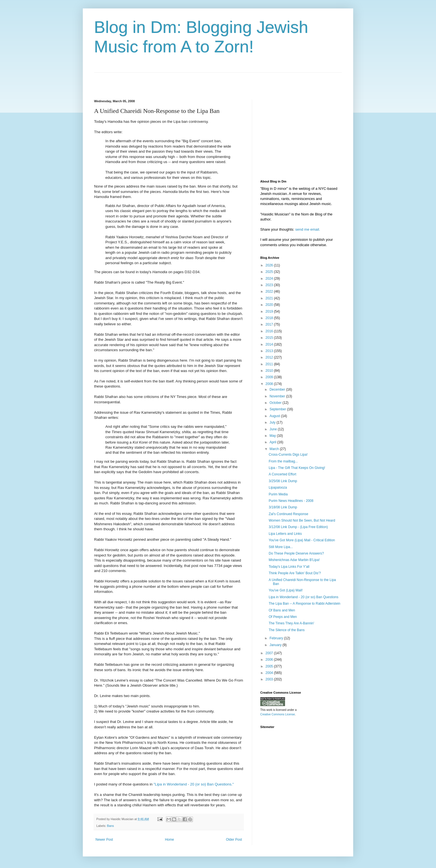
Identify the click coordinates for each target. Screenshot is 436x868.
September (278, 409)
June (274, 429)
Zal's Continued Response (288, 514)
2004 (270, 673)
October (276, 403)
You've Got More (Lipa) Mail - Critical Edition (302, 540)
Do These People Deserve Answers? (296, 553)
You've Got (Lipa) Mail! (286, 590)
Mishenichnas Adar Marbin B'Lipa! (294, 560)
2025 (270, 272)
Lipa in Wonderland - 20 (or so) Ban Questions (303, 597)
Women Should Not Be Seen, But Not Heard (302, 520)
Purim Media (278, 494)
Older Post (234, 840)
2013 (270, 351)
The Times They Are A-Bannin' (291, 623)
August (275, 416)
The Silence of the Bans (287, 630)
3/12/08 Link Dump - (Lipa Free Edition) (298, 527)
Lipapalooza (278, 488)
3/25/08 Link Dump (283, 481)
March (275, 449)
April (273, 442)
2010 (270, 371)
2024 (270, 279)
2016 (270, 331)
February (277, 638)
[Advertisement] (160, 81)
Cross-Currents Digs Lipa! (288, 455)
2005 (270, 666)
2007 (270, 653)
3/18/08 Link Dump (283, 507)
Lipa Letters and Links (285, 534)
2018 (270, 318)
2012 (270, 357)
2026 (270, 265)
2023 (270, 285)
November (278, 396)
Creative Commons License (278, 714)
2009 (270, 377)
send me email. (308, 229)
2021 (270, 298)
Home (170, 840)
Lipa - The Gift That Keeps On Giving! (297, 468)
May (273, 436)
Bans (111, 826)
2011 (270, 364)
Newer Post (104, 840)
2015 (270, 338)
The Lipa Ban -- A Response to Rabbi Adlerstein (304, 604)
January (276, 645)
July (273, 422)
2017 (270, 324)
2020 (270, 305)
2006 (270, 660)
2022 (270, 291)
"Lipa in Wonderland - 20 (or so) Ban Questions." (194, 784)
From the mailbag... (283, 461)
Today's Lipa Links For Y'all (289, 567)
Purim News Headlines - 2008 (291, 501)
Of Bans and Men (282, 610)
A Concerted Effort (282, 474)
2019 (270, 311)
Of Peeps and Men (283, 617)
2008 (270, 384)
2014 (270, 344)
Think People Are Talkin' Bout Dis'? (295, 573)
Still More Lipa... (281, 547)
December (278, 390)
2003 (270, 679)
